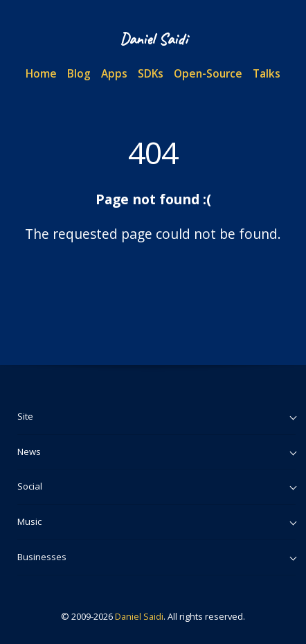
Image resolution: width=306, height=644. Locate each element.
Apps (114, 73)
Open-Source (208, 73)
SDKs (151, 73)
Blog (79, 73)
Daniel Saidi (139, 616)
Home (41, 73)
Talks (267, 73)
